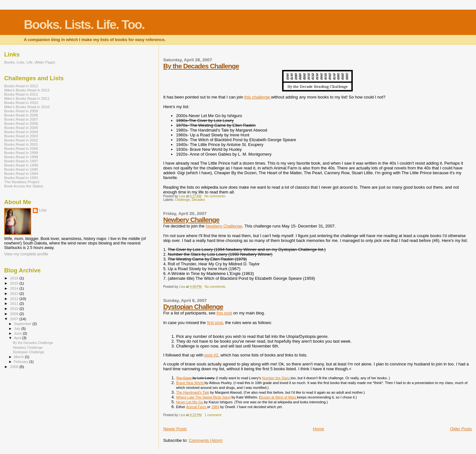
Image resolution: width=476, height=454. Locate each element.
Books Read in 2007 (21, 119)
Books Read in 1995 (21, 169)
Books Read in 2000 (21, 148)
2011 (15, 303)
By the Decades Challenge (201, 66)
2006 (15, 367)
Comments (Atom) (206, 440)
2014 (15, 288)
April (18, 338)
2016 (15, 278)
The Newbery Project (22, 182)
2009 (15, 314)
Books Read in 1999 (21, 153)
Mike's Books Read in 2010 (27, 107)
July (18, 329)
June (18, 333)
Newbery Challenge (191, 220)
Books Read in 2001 (21, 144)
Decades (198, 200)
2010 (15, 308)
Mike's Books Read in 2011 (27, 98)
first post (215, 323)
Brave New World (190, 383)
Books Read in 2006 (21, 123)
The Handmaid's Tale (192, 392)
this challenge (258, 97)
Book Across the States (24, 186)
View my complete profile (26, 254)
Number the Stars (276, 378)
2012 (15, 299)
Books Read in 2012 (21, 86)
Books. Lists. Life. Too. (84, 25)
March (20, 357)
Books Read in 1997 (21, 161)
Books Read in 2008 (21, 115)
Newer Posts (175, 429)
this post (224, 313)
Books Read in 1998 (21, 157)
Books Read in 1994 (21, 173)
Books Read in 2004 (21, 132)
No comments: (216, 196)
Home (319, 429)
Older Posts (461, 429)
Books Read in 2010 (21, 103)
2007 (15, 319)
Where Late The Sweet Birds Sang (203, 397)
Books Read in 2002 (21, 140)
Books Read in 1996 (21, 165)
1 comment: (214, 415)
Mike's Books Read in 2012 (27, 90)
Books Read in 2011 (21, 94)
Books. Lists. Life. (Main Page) (30, 62)
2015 (15, 283)
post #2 (211, 355)
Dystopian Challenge (193, 307)
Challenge (182, 200)
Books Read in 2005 (21, 128)
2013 (15, 293)
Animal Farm (197, 407)
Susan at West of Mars (279, 397)
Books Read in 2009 (21, 111)
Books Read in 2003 (21, 136)
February (22, 362)
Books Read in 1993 (21, 178)
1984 (215, 407)
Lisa (43, 210)
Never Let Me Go (190, 402)
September (23, 324)
